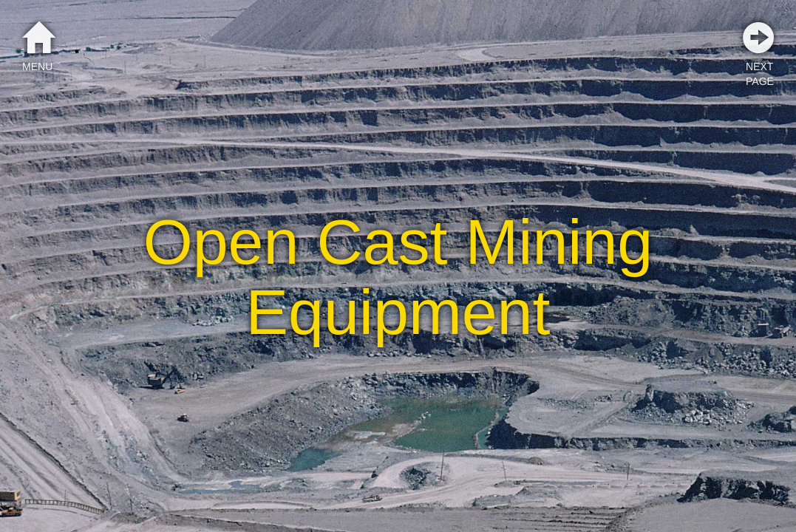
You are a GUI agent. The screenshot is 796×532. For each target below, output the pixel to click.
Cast (382, 242)
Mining (559, 242)
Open (221, 242)
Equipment (398, 312)
